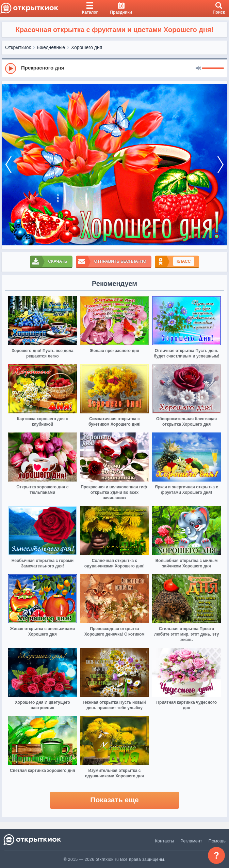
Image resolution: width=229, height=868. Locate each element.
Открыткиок (18, 47)
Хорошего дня (87, 47)
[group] (114, 68)
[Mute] (198, 68)
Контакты (164, 841)
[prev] (9, 165)
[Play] (11, 68)
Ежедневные (51, 47)
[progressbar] (213, 68)
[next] (220, 165)
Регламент (191, 841)
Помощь (217, 841)
